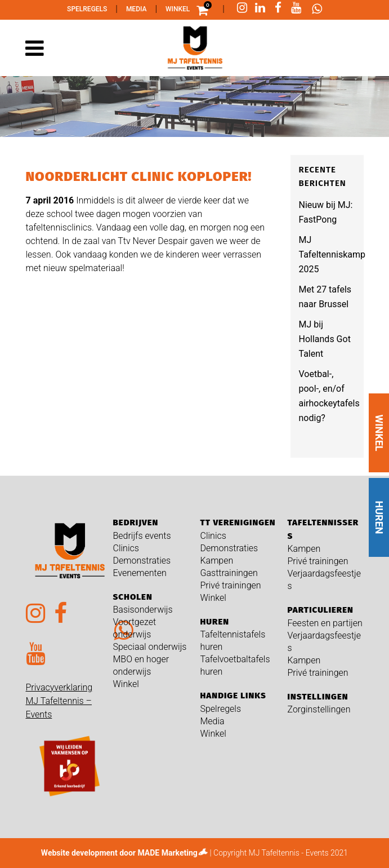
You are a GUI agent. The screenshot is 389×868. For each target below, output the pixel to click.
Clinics (126, 548)
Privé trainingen (231, 585)
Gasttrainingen (229, 573)
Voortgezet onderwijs (135, 628)
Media (137, 9)
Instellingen (318, 697)
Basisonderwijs (143, 610)
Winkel (178, 9)
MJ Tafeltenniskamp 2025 (332, 254)
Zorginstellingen (319, 709)
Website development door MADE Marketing (119, 853)
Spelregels (87, 9)
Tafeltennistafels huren (233, 641)
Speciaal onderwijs (150, 647)
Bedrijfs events (142, 536)
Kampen (217, 561)
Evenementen (140, 573)
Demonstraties (142, 561)
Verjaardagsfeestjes (324, 580)
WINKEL (379, 433)
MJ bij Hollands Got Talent (325, 339)
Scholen (133, 597)
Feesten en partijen (325, 623)
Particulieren (321, 610)
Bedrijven (136, 522)
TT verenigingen (238, 522)
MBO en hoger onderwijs (141, 665)
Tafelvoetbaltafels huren (235, 665)
